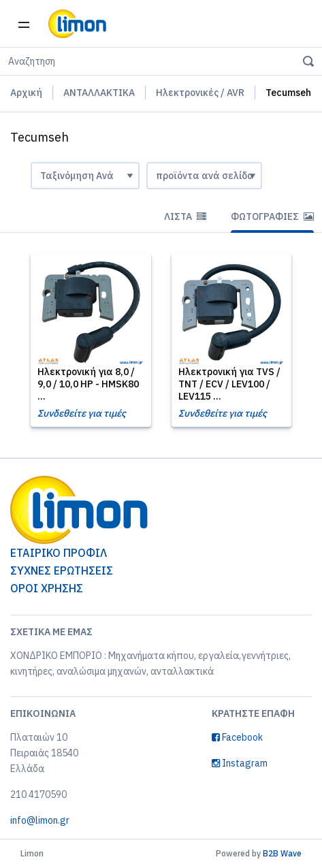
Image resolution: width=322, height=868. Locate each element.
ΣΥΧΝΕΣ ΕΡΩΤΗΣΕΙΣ (62, 570)
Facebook (237, 737)
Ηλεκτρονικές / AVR (200, 93)
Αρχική (26, 93)
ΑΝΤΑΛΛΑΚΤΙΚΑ (99, 93)
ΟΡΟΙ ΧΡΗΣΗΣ (47, 588)
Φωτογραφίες (272, 216)
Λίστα (185, 216)
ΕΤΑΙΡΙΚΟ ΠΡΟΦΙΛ (59, 553)
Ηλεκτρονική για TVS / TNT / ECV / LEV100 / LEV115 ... (229, 384)
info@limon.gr (40, 820)
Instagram (240, 763)
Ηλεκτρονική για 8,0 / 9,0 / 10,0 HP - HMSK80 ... (88, 384)
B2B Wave (282, 853)
